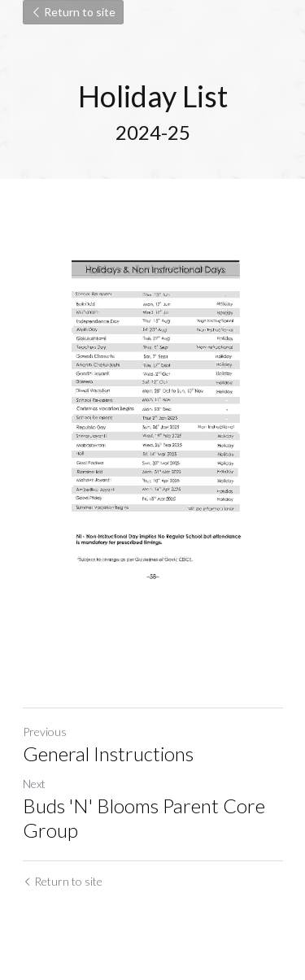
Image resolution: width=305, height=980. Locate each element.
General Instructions (108, 754)
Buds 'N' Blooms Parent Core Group (144, 818)
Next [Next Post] (34, 784)
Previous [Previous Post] (45, 732)
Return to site (73, 12)
